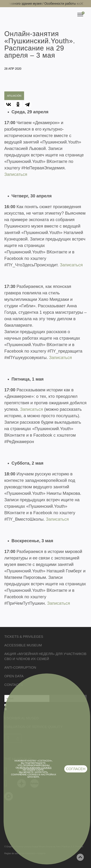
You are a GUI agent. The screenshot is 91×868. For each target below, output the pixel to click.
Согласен (76, 769)
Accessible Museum (23, 645)
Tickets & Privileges (24, 637)
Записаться (16, 174)
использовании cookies (36, 768)
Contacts (14, 685)
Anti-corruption (20, 667)
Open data (14, 676)
